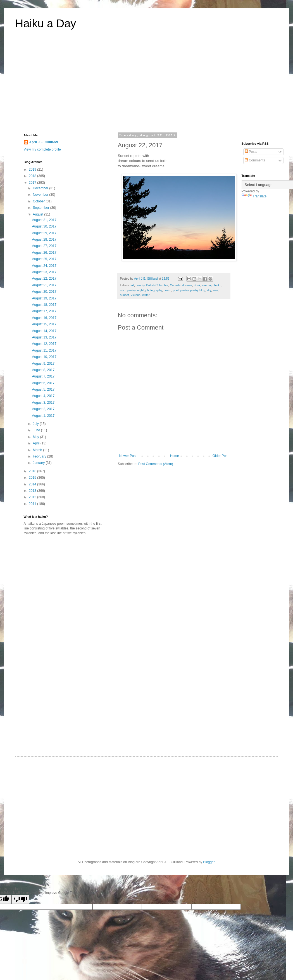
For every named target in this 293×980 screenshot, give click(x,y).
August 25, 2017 (44, 259)
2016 (33, 471)
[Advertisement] (147, 85)
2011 (33, 504)
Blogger (209, 862)
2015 (33, 478)
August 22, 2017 (44, 279)
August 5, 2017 (43, 389)
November (41, 195)
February (40, 456)
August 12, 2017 (44, 344)
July (36, 424)
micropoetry (128, 290)
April (36, 443)
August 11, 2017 (44, 350)
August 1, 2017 (43, 416)
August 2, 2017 (43, 409)
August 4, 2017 (43, 396)
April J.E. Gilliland (44, 142)
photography (154, 290)
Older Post (221, 456)
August (38, 214)
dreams (187, 285)
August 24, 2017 (44, 266)
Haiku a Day (46, 23)
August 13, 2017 (44, 337)
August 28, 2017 (44, 239)
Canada (175, 285)
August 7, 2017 (43, 376)
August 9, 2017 (43, 364)
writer (146, 295)
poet (176, 290)
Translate (254, 196)
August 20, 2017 (44, 292)
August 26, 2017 (44, 253)
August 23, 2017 (44, 272)
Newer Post (128, 456)
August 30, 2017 (44, 226)
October (39, 201)
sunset (125, 295)
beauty (140, 285)
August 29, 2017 (44, 233)
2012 (33, 497)
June (37, 430)
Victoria (135, 295)
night (140, 290)
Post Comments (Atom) (156, 464)
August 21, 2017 (44, 285)
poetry (184, 290)
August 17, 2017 (44, 311)
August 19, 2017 (44, 298)
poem (167, 290)
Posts (251, 152)
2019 (33, 170)
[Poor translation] (20, 899)
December (41, 188)
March (38, 450)
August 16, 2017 (44, 318)
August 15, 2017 (44, 324)
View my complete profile (42, 149)
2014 (33, 484)
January (39, 463)
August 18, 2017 (44, 305)
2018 (33, 176)
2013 (33, 491)
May (36, 437)
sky (209, 290)
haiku (218, 285)
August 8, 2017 (43, 370)
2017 (33, 183)
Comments (255, 160)
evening (207, 285)
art (132, 285)
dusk (197, 285)
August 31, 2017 (44, 220)
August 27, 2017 (44, 246)
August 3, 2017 (43, 403)
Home (175, 456)
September (41, 208)
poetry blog (198, 290)
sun (215, 290)
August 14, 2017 (44, 331)
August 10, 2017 (44, 357)
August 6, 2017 (43, 383)
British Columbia (157, 285)
